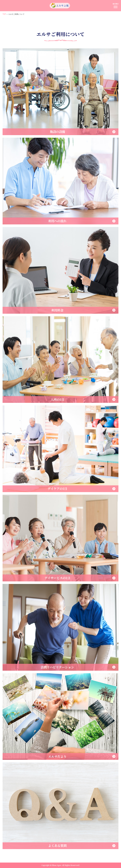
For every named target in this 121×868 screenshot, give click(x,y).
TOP (4, 14)
